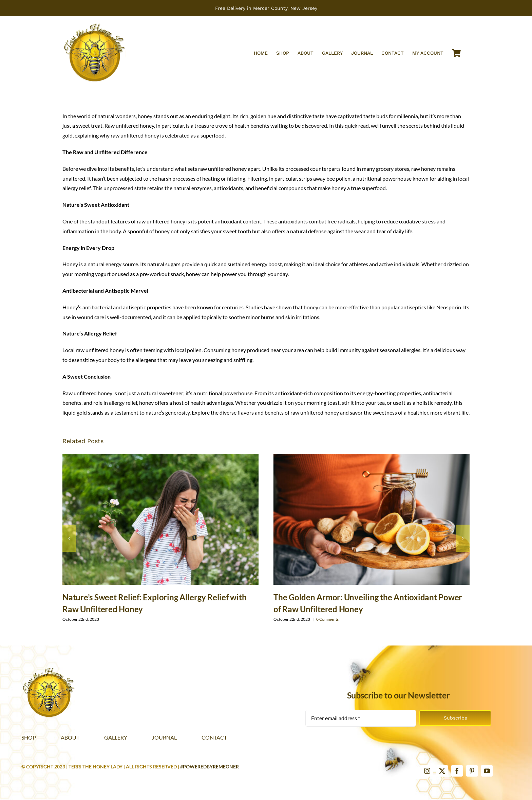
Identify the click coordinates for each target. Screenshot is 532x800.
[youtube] (487, 771)
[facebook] (457, 771)
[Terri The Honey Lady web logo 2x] (94, 24)
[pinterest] (472, 771)
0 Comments (327, 619)
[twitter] (442, 771)
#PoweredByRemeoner (210, 767)
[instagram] (427, 771)
